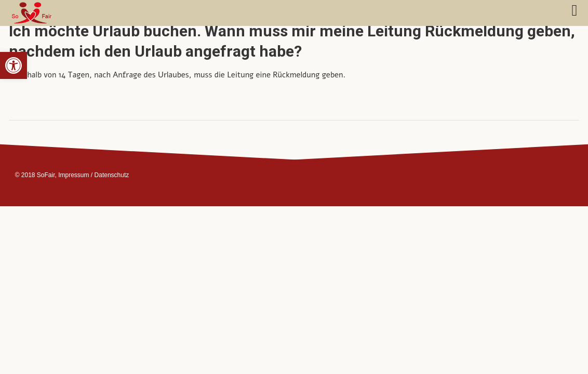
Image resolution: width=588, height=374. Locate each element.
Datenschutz (112, 175)
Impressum (73, 175)
